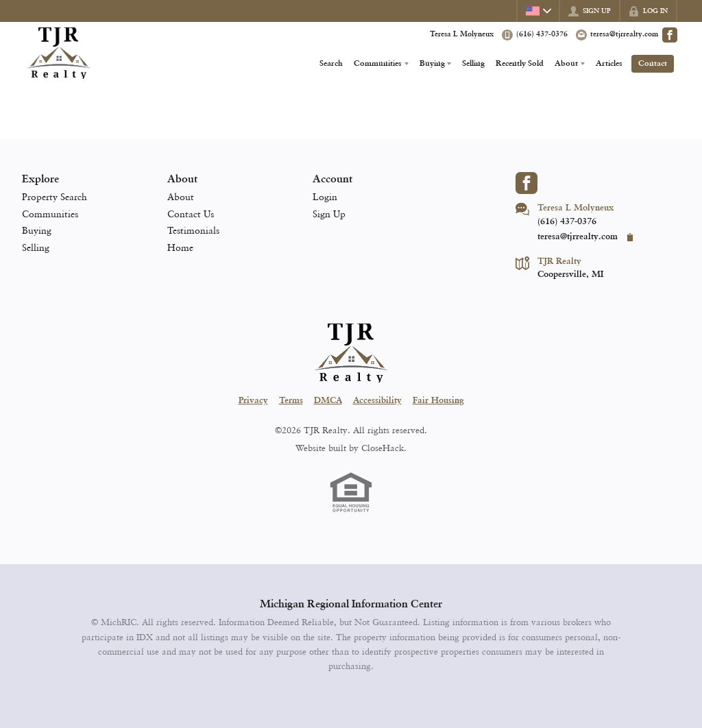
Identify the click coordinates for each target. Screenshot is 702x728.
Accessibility (377, 401)
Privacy (253, 401)
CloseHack (383, 448)
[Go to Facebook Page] (670, 35)
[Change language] (537, 11)
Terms (291, 401)
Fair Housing (438, 401)
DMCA (328, 401)
